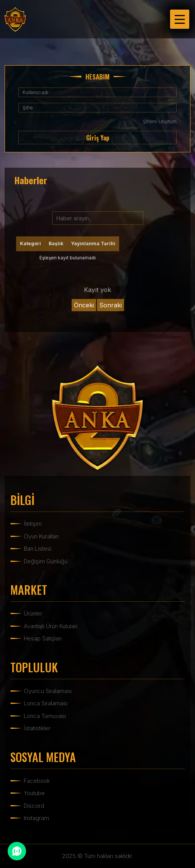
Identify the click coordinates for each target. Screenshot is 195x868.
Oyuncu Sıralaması (48, 691)
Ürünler (33, 613)
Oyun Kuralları (41, 536)
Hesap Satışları (43, 638)
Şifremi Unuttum (160, 121)
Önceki (84, 305)
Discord (34, 806)
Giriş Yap (98, 138)
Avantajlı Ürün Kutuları (51, 626)
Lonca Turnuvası (45, 716)
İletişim (33, 524)
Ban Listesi (38, 549)
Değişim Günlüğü (46, 561)
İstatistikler (37, 728)
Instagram (36, 818)
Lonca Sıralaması (46, 703)
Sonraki (111, 305)
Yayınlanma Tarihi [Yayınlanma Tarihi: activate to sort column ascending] (93, 243)
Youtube (34, 793)
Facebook (37, 781)
